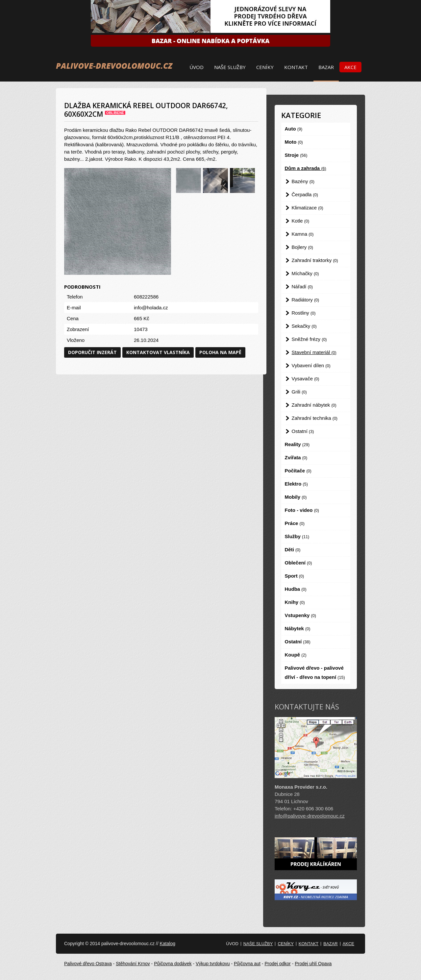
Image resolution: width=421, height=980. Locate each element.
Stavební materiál (314, 352)
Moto (294, 142)
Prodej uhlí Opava (313, 964)
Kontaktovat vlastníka (158, 352)
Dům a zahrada (306, 168)
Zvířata (296, 457)
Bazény (303, 181)
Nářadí (302, 287)
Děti (293, 550)
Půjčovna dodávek (173, 964)
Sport (295, 576)
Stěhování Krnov (133, 964)
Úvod (197, 67)
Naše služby (230, 67)
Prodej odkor (277, 964)
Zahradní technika (315, 418)
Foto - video (302, 510)
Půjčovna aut (247, 964)
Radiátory (306, 300)
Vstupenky (300, 615)
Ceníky (265, 67)
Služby (297, 536)
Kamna (303, 234)
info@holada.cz (151, 308)
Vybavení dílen (311, 365)
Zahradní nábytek (314, 405)
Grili (299, 392)
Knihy (295, 602)
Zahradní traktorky (315, 260)
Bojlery (302, 247)
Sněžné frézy (309, 339)
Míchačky (305, 273)
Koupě (296, 655)
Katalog (167, 944)
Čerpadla (305, 194)
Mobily (296, 497)
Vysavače (306, 379)
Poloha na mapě (220, 352)
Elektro (296, 484)
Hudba (296, 589)
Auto (294, 129)
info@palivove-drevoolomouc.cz (310, 816)
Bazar (326, 67)
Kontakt (296, 67)
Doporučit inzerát (92, 352)
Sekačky (304, 326)
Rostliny (304, 313)
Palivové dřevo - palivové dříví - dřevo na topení (315, 672)
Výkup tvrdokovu (213, 964)
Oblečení (298, 563)
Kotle (301, 221)
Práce (295, 523)
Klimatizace (308, 208)
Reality (297, 444)
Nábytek (298, 628)
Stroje (296, 155)
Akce (350, 67)
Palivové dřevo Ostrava (88, 964)
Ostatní (303, 431)
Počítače (298, 471)
